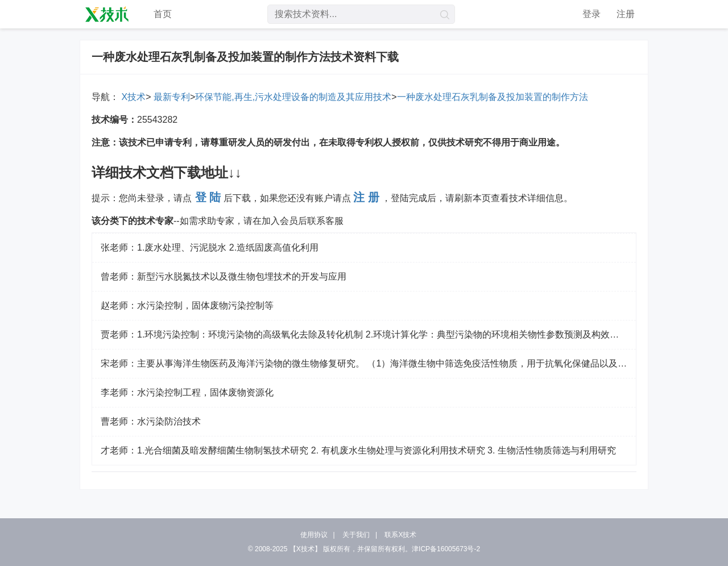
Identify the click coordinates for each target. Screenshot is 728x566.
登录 (591, 14)
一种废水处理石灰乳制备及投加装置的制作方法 (493, 97)
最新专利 (170, 97)
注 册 (366, 197)
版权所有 (337, 549)
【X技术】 (305, 549)
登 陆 (208, 197)
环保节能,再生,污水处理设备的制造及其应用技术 (293, 97)
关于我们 (356, 535)
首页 (163, 14)
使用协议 (314, 535)
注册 (626, 14)
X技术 (132, 97)
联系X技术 (400, 535)
